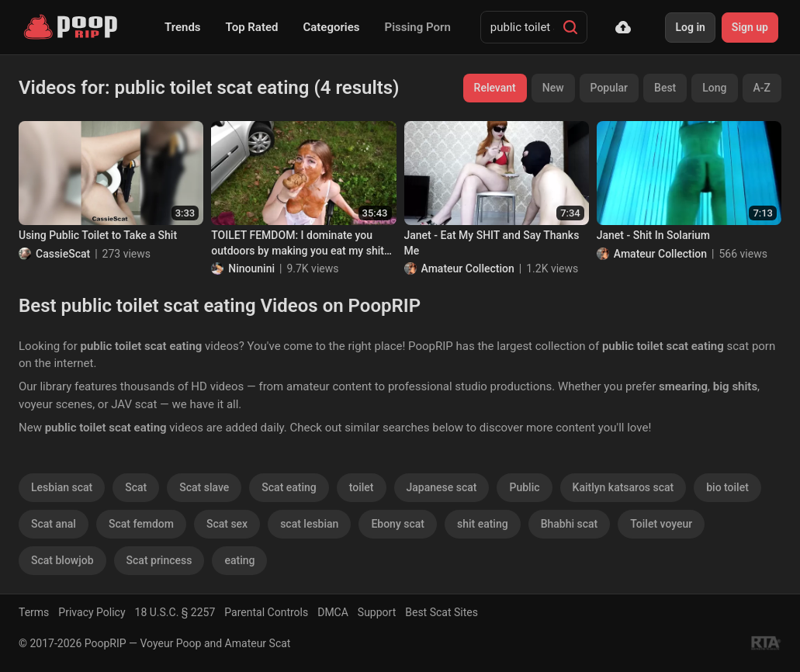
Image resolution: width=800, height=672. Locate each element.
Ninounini (251, 268)
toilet (362, 487)
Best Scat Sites (442, 612)
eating (239, 560)
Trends (183, 27)
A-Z (762, 88)
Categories (331, 27)
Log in (690, 27)
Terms (34, 612)
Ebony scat (398, 524)
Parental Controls (266, 612)
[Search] (570, 27)
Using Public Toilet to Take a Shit (98, 235)
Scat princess (159, 560)
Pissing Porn (418, 27)
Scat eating (289, 487)
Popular (610, 88)
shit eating (483, 524)
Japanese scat (442, 487)
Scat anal (54, 524)
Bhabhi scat (570, 524)
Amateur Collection (468, 268)
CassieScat (63, 254)
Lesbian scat (62, 487)
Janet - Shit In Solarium (653, 235)
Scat (136, 487)
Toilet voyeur (661, 524)
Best (665, 88)
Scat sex (227, 524)
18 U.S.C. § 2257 (175, 612)
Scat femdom (141, 524)
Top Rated (252, 27)
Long (714, 88)
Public (524, 487)
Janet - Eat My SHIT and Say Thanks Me (492, 243)
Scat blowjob (62, 560)
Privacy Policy (92, 612)
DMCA (333, 612)
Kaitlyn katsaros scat (623, 487)
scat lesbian (309, 524)
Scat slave (204, 487)
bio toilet (727, 487)
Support (377, 612)
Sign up (750, 27)
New (553, 88)
